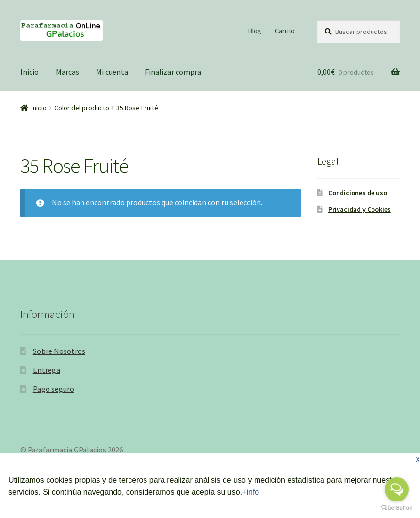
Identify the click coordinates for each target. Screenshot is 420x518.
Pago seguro (54, 389)
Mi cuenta (112, 72)
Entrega (47, 370)
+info (250, 492)
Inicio (30, 72)
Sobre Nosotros (59, 351)
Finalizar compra (173, 72)
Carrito (285, 31)
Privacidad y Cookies (360, 209)
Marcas (67, 72)
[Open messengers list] (397, 489)
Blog (255, 31)
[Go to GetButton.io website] (397, 508)
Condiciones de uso (358, 193)
